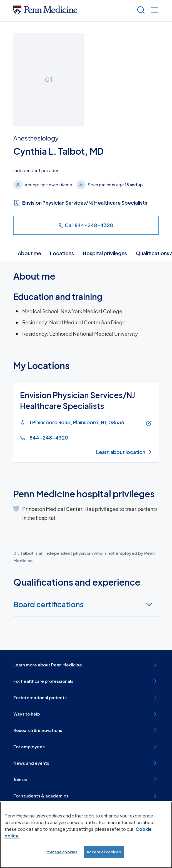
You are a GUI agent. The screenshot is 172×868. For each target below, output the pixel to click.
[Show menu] (153, 11)
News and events (86, 763)
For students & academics (86, 796)
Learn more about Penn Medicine (86, 665)
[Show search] (140, 11)
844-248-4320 (49, 437)
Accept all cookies (104, 852)
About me (29, 253)
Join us (86, 779)
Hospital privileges (105, 253)
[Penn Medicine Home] (45, 12)
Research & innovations (86, 730)
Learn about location (124, 452)
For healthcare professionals (86, 681)
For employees (86, 747)
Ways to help (86, 714)
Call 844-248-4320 (86, 225)
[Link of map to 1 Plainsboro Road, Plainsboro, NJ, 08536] (148, 423)
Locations (62, 253)
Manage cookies (62, 852)
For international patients (86, 698)
